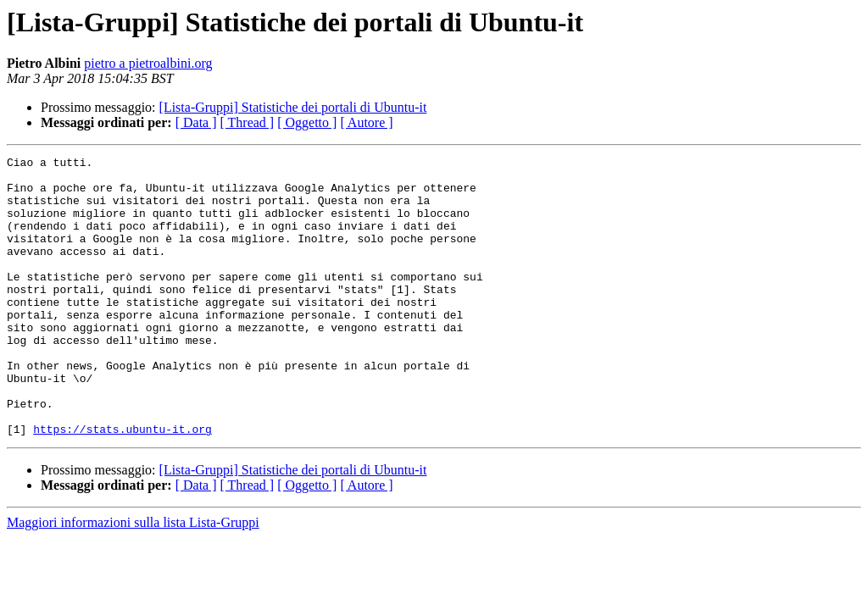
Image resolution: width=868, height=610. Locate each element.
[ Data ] (196, 122)
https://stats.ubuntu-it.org (122, 485)
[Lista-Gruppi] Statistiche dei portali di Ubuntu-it (293, 107)
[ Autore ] (366, 122)
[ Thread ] (248, 122)
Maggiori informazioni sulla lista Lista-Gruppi (133, 578)
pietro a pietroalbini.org (148, 63)
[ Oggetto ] (307, 122)
